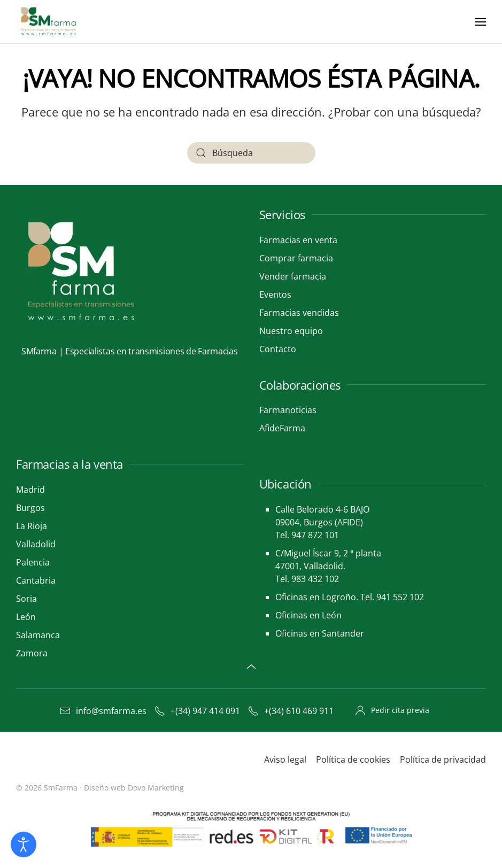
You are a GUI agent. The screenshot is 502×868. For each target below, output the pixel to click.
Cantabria (36, 580)
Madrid (30, 490)
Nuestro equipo (291, 331)
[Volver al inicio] (50, 22)
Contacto (278, 349)
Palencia (33, 562)
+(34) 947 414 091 (197, 711)
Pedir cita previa (392, 710)
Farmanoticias (288, 410)
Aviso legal (285, 759)
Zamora (32, 653)
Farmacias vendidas (299, 313)
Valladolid (36, 544)
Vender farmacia (293, 276)
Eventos (275, 294)
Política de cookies (353, 759)
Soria (26, 599)
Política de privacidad (443, 759)
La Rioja (32, 526)
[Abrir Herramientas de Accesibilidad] (24, 844)
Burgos (30, 508)
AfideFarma (282, 428)
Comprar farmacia (296, 258)
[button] (481, 22)
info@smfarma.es (103, 711)
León (26, 617)
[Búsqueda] (251, 153)
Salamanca (38, 635)
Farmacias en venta (298, 240)
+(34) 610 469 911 (291, 711)
